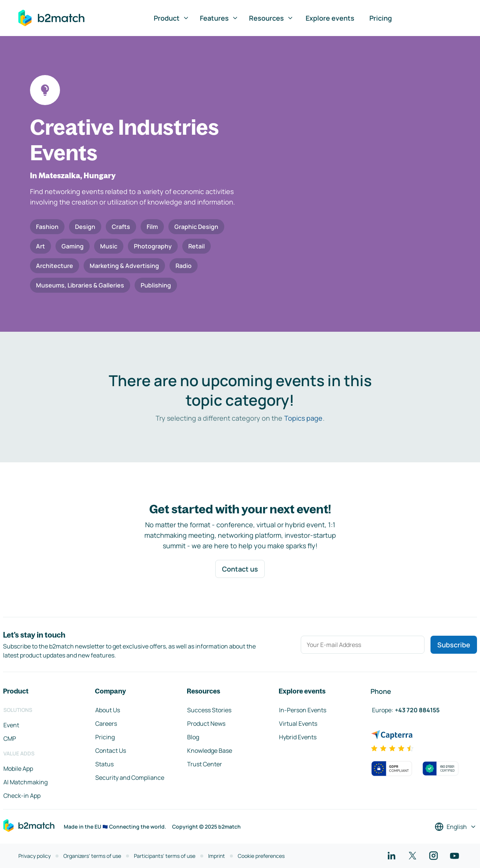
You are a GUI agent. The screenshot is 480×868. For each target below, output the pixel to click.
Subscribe (454, 645)
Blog (193, 737)
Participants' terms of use (165, 856)
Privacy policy (34, 856)
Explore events (330, 18)
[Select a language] (456, 827)
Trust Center (205, 764)
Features (219, 18)
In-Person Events (303, 710)
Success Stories (209, 710)
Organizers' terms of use (92, 856)
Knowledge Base (210, 751)
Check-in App (22, 796)
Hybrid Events (298, 737)
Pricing (381, 18)
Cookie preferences (261, 856)
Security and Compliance (130, 778)
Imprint (217, 856)
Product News (206, 724)
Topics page (303, 418)
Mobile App (18, 769)
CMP (10, 739)
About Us (108, 710)
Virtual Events (298, 724)
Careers (106, 724)
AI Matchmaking (25, 782)
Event (11, 725)
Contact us (240, 569)
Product (172, 18)
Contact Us (111, 751)
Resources (271, 18)
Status (104, 764)
